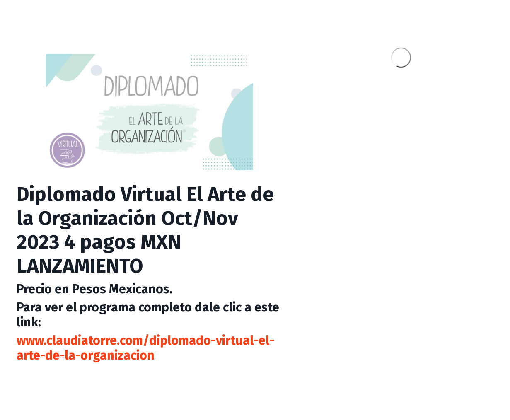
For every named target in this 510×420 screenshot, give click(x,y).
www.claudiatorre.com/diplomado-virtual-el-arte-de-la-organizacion (145, 348)
